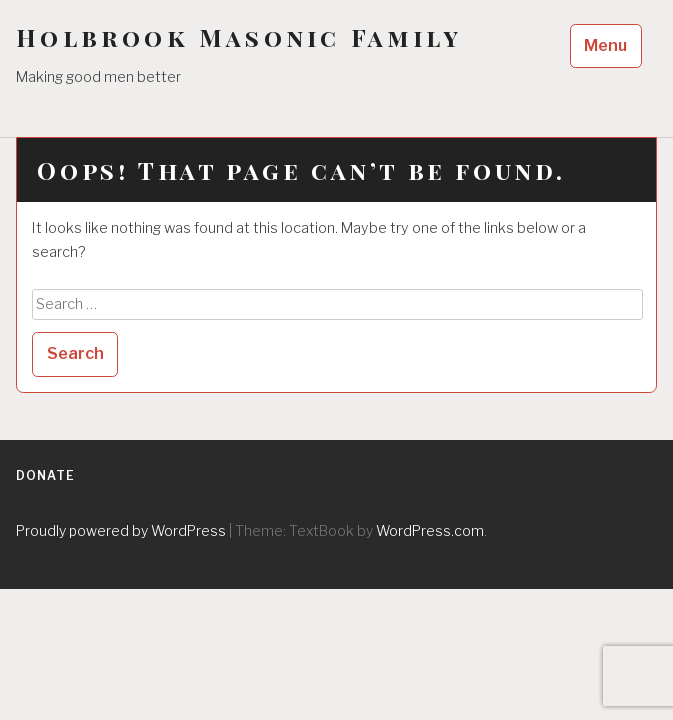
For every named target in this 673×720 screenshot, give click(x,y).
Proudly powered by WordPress (121, 530)
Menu (605, 45)
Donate (45, 475)
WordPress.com (430, 530)
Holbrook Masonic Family (239, 37)
